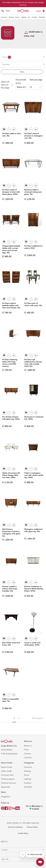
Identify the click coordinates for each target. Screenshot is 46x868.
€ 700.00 (7, 370)
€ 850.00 (29, 143)
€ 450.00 (29, 312)
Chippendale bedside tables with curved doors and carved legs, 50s (11, 249)
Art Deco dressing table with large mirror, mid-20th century (10, 363)
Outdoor (35, 17)
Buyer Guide (7, 767)
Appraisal (5, 787)
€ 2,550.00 (30, 255)
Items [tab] (7, 57)
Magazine (6, 796)
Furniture (4, 17)
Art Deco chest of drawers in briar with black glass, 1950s (11, 192)
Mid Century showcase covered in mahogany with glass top (11, 532)
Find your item (7, 775)
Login (38, 11)
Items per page (36, 81)
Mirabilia (42, 17)
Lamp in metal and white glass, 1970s (32, 644)
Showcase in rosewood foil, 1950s (34, 418)
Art (29, 17)
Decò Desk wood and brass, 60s (11, 644)
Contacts (28, 757)
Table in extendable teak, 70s (11, 700)
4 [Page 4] (19, 718)
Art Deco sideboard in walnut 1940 (33, 247)
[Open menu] (3, 11)
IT (6, 841)
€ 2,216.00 (30, 199)
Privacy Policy (32, 827)
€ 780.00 (7, 312)
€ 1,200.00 (8, 199)
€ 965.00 (7, 256)
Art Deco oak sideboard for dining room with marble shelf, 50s (33, 363)
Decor (18, 17)
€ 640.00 (29, 652)
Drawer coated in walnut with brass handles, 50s (10, 589)
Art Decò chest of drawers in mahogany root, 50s (34, 136)
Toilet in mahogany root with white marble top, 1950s (34, 475)
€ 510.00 (29, 596)
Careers (27, 753)
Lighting (24, 17)
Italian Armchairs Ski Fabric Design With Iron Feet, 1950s (11, 475)
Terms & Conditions (15, 827)
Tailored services (8, 783)
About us (28, 746)
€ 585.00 (29, 482)
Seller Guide (6, 771)
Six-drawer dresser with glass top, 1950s (11, 418)
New (8, 11)
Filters (22, 72)
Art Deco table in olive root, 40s (12, 135)
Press (26, 750)
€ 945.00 (29, 426)
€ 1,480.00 (30, 370)
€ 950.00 (7, 426)
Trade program (8, 779)
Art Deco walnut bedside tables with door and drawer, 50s (11, 305)
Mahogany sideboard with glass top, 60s (33, 530)
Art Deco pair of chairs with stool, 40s (33, 304)
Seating (11, 17)
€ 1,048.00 (8, 596)
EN (2, 841)
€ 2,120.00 (7, 482)
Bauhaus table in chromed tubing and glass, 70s (33, 192)
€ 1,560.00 (8, 143)
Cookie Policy (23, 833)
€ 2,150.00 (8, 652)
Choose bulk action (22, 84)
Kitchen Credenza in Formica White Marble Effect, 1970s (34, 589)
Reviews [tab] (6, 64)
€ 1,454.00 (30, 538)
